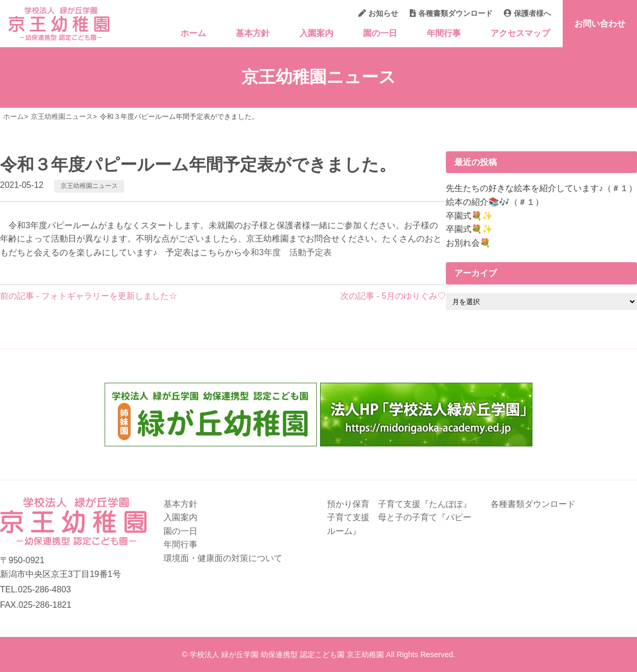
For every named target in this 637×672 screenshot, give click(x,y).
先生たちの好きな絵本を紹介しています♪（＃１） (541, 188)
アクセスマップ (520, 33)
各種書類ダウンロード (451, 13)
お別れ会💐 (468, 243)
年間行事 (444, 33)
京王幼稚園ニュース (89, 186)
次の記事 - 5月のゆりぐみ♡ (393, 296)
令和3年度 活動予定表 (287, 252)
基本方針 (253, 33)
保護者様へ (527, 13)
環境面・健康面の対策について (223, 558)
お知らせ (378, 13)
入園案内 (316, 33)
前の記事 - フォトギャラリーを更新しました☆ (89, 296)
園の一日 (380, 33)
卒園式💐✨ (469, 216)
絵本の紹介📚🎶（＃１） (495, 202)
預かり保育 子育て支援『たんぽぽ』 (399, 504)
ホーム (193, 33)
